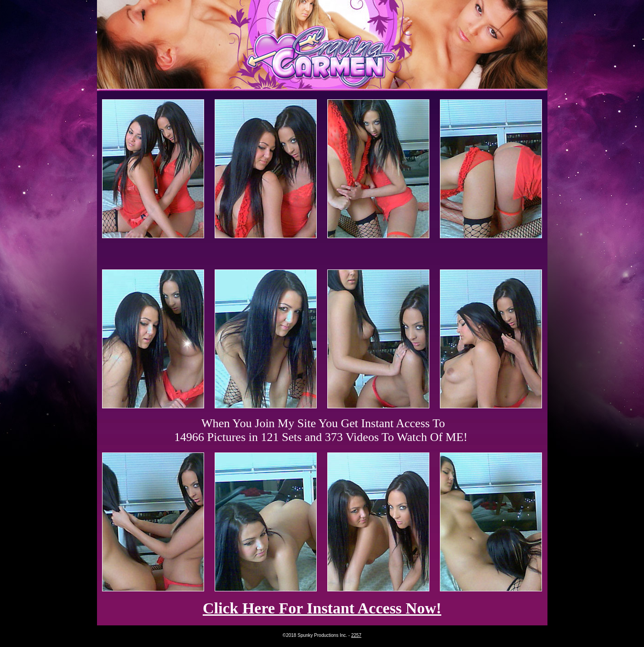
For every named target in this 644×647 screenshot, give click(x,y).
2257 (356, 635)
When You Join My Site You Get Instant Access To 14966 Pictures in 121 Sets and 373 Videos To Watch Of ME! (321, 430)
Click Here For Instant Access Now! (322, 608)
